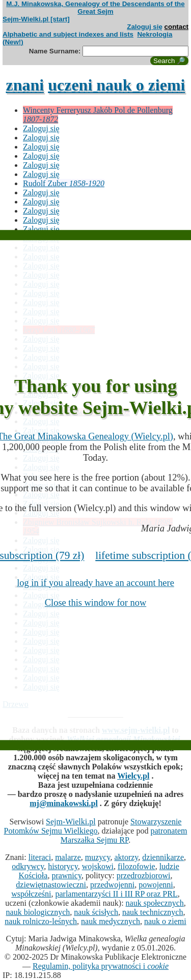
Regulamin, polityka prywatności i (101, 966)
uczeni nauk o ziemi (116, 85)
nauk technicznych (153, 912)
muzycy (98, 857)
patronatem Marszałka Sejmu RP (124, 835)
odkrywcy (28, 866)
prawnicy (66, 875)
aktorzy (126, 857)
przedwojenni (112, 885)
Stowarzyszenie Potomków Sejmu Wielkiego (93, 826)
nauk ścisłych (96, 912)
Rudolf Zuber (64, 183)
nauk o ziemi (165, 921)
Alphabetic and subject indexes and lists (68, 34)
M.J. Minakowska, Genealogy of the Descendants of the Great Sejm (95, 8)
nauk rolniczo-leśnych (41, 921)
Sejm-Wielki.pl (71, 822)
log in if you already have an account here (95, 583)
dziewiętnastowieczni (51, 885)
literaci (40, 857)
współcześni (31, 894)
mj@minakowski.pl (64, 803)
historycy (63, 866)
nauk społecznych (155, 903)
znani (25, 85)
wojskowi (98, 866)
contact (176, 27)
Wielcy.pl (133, 776)
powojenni (156, 885)
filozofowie (137, 866)
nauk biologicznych (38, 912)
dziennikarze (163, 857)
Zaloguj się (145, 27)
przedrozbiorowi (144, 875)
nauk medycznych (111, 921)
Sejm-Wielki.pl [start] (36, 19)
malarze (68, 857)
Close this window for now (95, 603)
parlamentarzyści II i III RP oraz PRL (116, 894)
